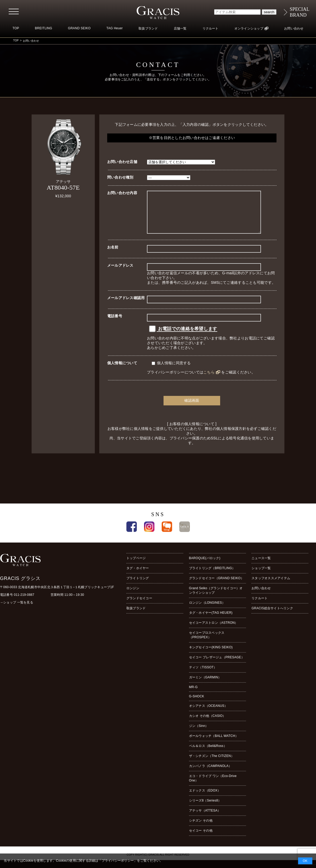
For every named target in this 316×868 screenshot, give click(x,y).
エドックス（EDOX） (205, 798)
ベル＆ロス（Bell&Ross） (208, 754)
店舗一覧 (180, 28)
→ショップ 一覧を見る (17, 610)
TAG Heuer (115, 28)
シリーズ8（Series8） (205, 808)
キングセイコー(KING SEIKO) (211, 655)
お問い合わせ (294, 28)
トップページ (136, 566)
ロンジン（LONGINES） (207, 611)
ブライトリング (138, 586)
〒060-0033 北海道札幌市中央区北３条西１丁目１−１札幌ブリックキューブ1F (57, 595)
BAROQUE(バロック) (205, 566)
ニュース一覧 (261, 566)
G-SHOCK (197, 704)
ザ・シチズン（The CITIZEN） (212, 764)
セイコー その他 (201, 838)
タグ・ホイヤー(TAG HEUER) (211, 621)
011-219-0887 (24, 603)
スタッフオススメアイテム (271, 586)
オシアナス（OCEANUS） (208, 714)
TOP (16, 28)
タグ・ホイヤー (138, 576)
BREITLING (44, 28)
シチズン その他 (201, 828)
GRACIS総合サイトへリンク (272, 616)
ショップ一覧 (261, 576)
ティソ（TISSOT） (203, 675)
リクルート (211, 28)
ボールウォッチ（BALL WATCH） (214, 744)
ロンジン (133, 596)
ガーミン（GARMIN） (205, 685)
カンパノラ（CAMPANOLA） (210, 774)
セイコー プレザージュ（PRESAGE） (217, 665)
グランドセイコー (139, 606)
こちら (209, 380)
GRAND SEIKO (79, 28)
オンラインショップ (249, 28)
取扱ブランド (148, 28)
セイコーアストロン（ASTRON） (214, 631)
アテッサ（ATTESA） (205, 818)
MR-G (193, 695)
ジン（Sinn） (199, 734)
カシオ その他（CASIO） (208, 724)
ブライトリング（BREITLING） (212, 576)
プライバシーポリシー (118, 861)
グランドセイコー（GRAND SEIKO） (216, 586)
